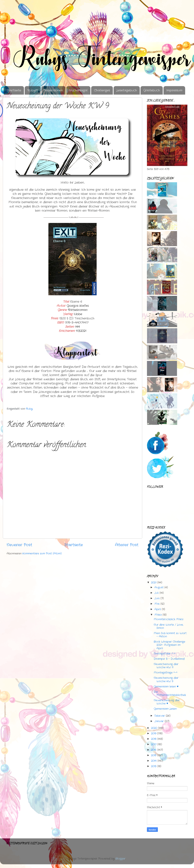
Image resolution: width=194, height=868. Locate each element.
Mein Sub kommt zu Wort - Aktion (170, 635)
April (158, 609)
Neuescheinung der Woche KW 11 (166, 666)
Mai (157, 604)
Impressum (174, 90)
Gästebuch (152, 90)
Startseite (14, 90)
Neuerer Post (19, 545)
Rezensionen (53, 90)
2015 (154, 755)
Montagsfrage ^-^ (166, 673)
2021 (154, 582)
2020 (154, 728)
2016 (154, 750)
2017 (154, 744)
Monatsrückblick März (168, 619)
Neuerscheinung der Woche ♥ (167, 702)
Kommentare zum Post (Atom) (42, 553)
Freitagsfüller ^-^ (165, 654)
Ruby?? (33, 90)
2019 (154, 733)
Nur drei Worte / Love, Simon (168, 626)
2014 (154, 761)
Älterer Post (127, 545)
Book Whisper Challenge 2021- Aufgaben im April (169, 645)
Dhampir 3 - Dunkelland (169, 659)
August (159, 587)
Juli (157, 593)
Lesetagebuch (127, 90)
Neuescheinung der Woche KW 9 (166, 679)
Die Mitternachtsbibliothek (170, 693)
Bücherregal (78, 90)
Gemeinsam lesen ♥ (166, 687)
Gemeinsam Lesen (165, 709)
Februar (160, 716)
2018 (154, 739)
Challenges (102, 90)
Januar (159, 721)
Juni (157, 598)
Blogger (120, 859)
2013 (154, 766)
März (158, 615)
